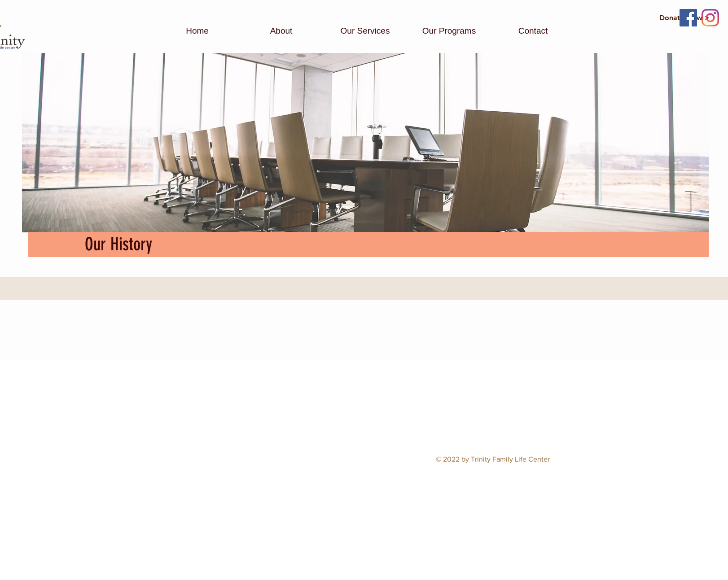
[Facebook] (688, 18)
